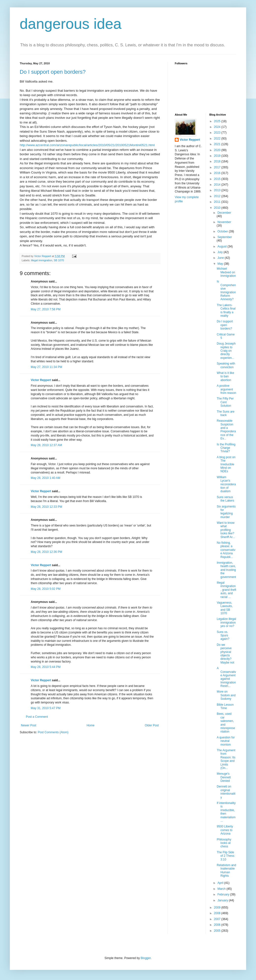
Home (91, 725)
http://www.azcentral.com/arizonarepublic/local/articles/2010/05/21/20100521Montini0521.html (87, 145)
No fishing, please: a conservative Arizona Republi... (226, 550)
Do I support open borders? (53, 72)
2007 (218, 919)
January (223, 900)
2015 (218, 179)
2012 (218, 196)
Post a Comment (37, 717)
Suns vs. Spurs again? (223, 636)
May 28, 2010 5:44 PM (46, 667)
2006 (218, 925)
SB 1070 (59, 260)
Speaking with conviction (226, 365)
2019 (218, 156)
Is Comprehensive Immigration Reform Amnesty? (226, 290)
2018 (218, 161)
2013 (218, 190)
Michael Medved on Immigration (226, 272)
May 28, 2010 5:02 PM (46, 589)
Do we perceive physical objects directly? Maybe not (225, 654)
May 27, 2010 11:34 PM (46, 367)
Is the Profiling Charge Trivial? (226, 448)
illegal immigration (42, 260)
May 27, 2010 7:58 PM (46, 309)
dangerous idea (71, 24)
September (225, 237)
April (221, 883)
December (224, 213)
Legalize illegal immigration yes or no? (226, 622)
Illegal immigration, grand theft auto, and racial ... (226, 590)
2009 (218, 908)
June (221, 258)
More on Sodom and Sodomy (226, 695)
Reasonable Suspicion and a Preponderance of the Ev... (226, 430)
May (221, 264)
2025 (218, 121)
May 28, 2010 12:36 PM (46, 552)
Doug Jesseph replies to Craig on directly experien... (226, 351)
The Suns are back (225, 413)
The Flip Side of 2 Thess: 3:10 (226, 856)
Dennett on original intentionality (226, 792)
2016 (218, 173)
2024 (218, 127)
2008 (218, 913)
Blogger (146, 958)
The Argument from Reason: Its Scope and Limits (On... (226, 759)
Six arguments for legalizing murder (226, 512)
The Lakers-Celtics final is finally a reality (226, 310)
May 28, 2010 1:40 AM (46, 478)
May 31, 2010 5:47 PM (46, 708)
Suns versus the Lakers (225, 499)
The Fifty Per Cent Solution (225, 402)
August (222, 246)
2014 (218, 185)
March (222, 889)
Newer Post (29, 725)
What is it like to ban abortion (225, 376)
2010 (218, 208)
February (224, 894)
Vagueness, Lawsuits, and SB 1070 (225, 608)
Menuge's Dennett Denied (224, 777)
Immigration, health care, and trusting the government (226, 570)
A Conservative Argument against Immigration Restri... (226, 677)
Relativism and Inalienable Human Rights (226, 870)
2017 (218, 167)
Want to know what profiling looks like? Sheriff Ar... (226, 530)
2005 (218, 931)
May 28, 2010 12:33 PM (46, 507)
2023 (218, 133)
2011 (218, 202)
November (224, 222)
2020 (218, 150)
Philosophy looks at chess (224, 843)
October (223, 231)
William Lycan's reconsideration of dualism (226, 484)
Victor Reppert (41, 380)
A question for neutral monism (226, 741)
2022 (218, 139)
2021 (218, 144)
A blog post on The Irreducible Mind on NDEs (226, 464)
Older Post (152, 725)
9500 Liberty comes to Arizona (225, 830)
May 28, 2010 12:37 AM (46, 445)
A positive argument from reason (226, 389)
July (220, 252)
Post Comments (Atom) (53, 732)
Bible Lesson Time (225, 706)
